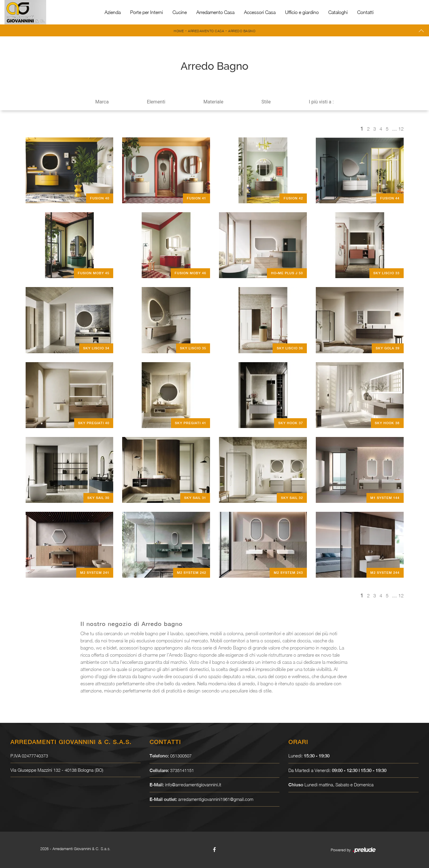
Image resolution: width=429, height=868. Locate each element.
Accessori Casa (260, 12)
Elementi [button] (156, 102)
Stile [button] (266, 102)
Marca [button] (102, 102)
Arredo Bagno (242, 31)
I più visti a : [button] (321, 102)
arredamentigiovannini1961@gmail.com (216, 799)
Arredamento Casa (215, 12)
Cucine (180, 12)
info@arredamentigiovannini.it (193, 785)
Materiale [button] (213, 102)
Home (179, 31)
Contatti (365, 12)
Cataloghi (338, 12)
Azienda (113, 12)
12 (401, 129)
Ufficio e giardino (302, 12)
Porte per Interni (147, 12)
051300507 (181, 756)
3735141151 (182, 770)
